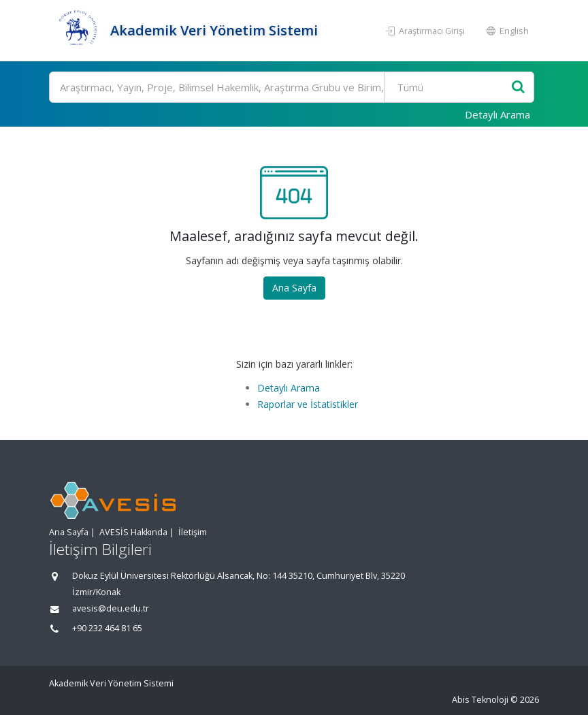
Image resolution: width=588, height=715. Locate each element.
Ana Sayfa (294, 288)
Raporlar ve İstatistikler (308, 404)
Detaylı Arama (497, 114)
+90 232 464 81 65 (107, 628)
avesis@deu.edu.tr (111, 608)
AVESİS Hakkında (133, 532)
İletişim (193, 532)
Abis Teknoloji (480, 700)
